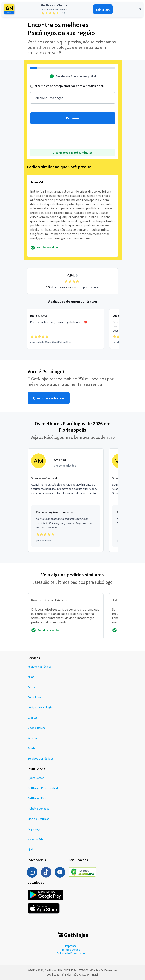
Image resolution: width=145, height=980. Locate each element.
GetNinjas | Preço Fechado (44, 788)
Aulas (31, 677)
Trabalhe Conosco (39, 808)
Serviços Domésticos (41, 758)
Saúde (31, 748)
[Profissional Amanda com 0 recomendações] (66, 500)
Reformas (34, 738)
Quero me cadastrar (49, 398)
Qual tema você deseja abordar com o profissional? (67, 86)
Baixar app (103, 9)
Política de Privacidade (71, 953)
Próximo (72, 118)
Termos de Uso (71, 950)
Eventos (33, 718)
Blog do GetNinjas (38, 819)
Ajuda (31, 849)
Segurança (34, 829)
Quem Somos (36, 778)
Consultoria (35, 697)
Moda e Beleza (37, 728)
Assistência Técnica (40, 667)
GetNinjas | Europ (38, 798)
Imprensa (71, 946)
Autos (31, 687)
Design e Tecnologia (40, 707)
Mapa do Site (36, 839)
